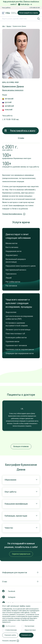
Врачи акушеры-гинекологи (13, 90)
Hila (3, 26)
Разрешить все (26, 635)
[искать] (39, 19)
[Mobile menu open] (3, 13)
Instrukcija (26, 4)
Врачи (9, 26)
